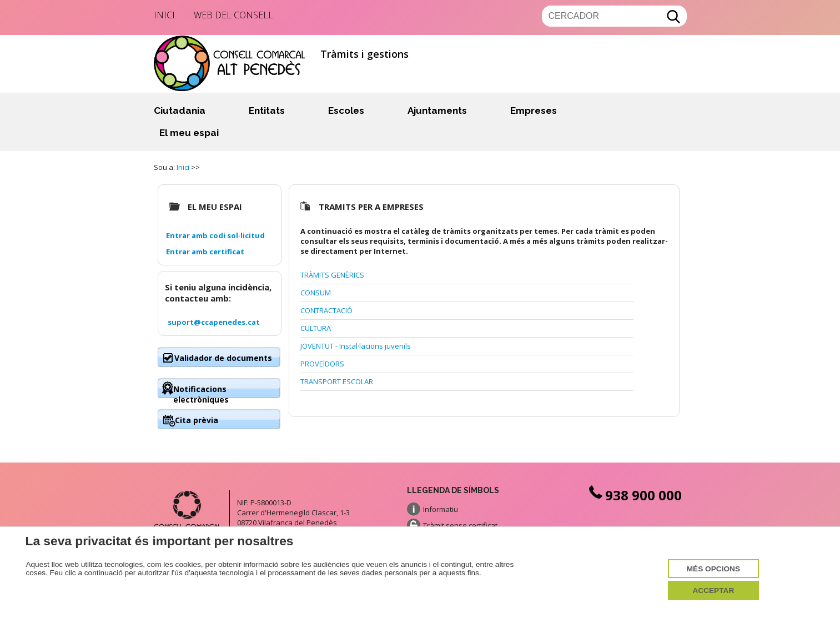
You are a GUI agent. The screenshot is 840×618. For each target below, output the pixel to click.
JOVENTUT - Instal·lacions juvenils (356, 346)
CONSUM (316, 293)
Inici (164, 15)
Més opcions (713, 569)
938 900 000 (635, 495)
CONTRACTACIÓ (326, 310)
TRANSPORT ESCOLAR (337, 381)
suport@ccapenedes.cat (214, 322)
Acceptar (713, 591)
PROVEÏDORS (322, 364)
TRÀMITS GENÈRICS (332, 275)
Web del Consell (233, 15)
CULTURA (316, 328)
